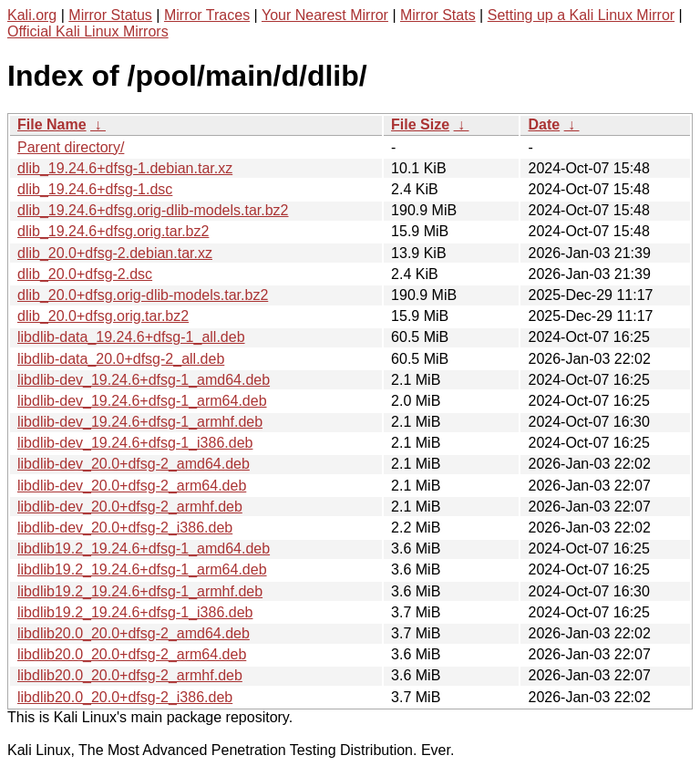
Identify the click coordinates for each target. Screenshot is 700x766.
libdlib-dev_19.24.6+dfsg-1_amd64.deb (144, 380)
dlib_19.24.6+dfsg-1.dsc (95, 189)
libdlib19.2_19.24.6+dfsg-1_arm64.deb (142, 569)
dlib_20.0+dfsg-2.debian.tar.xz (115, 253)
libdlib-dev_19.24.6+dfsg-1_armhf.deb (140, 422)
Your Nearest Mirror (325, 15)
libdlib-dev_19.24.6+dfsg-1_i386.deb (135, 443)
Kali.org (32, 15)
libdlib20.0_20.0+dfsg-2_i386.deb (125, 697)
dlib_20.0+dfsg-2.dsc (85, 274)
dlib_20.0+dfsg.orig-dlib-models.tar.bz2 (143, 295)
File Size (420, 124)
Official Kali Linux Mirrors (88, 31)
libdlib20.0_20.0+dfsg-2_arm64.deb (132, 654)
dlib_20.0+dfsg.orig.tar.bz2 (103, 316)
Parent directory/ (71, 147)
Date (544, 124)
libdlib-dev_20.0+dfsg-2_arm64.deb (132, 486)
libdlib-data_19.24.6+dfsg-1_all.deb (131, 337)
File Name (52, 124)
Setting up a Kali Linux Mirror (581, 15)
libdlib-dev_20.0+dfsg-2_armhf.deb (130, 507)
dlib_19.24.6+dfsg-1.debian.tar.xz (125, 168)
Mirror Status (110, 15)
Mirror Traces (207, 15)
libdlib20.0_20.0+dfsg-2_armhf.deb (130, 675)
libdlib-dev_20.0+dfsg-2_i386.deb (125, 528)
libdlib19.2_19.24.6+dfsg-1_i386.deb (135, 612)
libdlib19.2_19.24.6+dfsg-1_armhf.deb (140, 591)
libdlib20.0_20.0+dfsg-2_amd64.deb (134, 633)
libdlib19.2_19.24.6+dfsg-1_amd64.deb (144, 549)
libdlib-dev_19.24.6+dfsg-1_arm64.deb (142, 401)
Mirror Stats (438, 15)
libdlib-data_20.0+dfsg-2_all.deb (121, 359)
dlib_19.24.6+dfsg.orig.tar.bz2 (113, 231)
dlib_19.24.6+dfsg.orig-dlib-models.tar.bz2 (153, 210)
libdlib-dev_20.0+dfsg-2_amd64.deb (134, 464)
